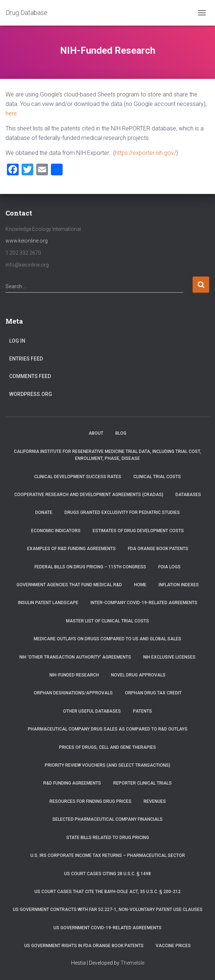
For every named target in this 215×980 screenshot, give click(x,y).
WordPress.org (31, 394)
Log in (17, 341)
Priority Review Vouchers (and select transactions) (107, 765)
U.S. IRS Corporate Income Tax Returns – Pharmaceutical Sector (108, 855)
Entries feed (26, 359)
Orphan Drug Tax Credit (153, 693)
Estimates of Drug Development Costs (138, 531)
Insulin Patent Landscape (48, 603)
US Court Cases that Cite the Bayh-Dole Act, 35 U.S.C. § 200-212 (107, 892)
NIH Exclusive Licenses (169, 657)
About (96, 433)
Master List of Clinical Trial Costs (107, 621)
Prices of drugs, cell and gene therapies (107, 747)
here (11, 113)
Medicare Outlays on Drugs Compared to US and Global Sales (107, 639)
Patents (142, 711)
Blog (121, 433)
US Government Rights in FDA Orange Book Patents (84, 946)
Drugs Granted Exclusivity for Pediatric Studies (122, 512)
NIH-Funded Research (74, 675)
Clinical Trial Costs (157, 477)
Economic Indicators (56, 531)
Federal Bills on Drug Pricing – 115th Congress (90, 567)
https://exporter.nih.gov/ (146, 153)
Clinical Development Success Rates (78, 477)
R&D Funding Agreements (72, 783)
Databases (188, 495)
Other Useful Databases (92, 711)
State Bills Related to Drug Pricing (108, 838)
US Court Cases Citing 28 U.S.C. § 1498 (107, 874)
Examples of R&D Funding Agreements (71, 549)
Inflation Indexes (179, 585)
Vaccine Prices (173, 946)
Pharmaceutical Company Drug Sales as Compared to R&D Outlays (108, 729)
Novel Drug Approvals (138, 675)
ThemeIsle (132, 963)
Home (140, 585)
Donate (44, 512)
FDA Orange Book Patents (158, 549)
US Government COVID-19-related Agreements (107, 928)
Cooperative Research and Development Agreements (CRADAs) (89, 495)
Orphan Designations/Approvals (73, 693)
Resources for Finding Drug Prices (90, 801)
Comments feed (30, 376)
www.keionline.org (27, 241)
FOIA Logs (169, 567)
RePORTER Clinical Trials (142, 783)
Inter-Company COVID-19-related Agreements (144, 603)
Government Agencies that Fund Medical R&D (69, 585)
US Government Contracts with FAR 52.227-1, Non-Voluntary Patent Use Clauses (108, 910)
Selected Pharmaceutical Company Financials (107, 819)
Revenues (155, 801)
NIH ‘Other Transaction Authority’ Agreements (75, 657)
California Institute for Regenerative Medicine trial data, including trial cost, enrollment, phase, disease (107, 455)
